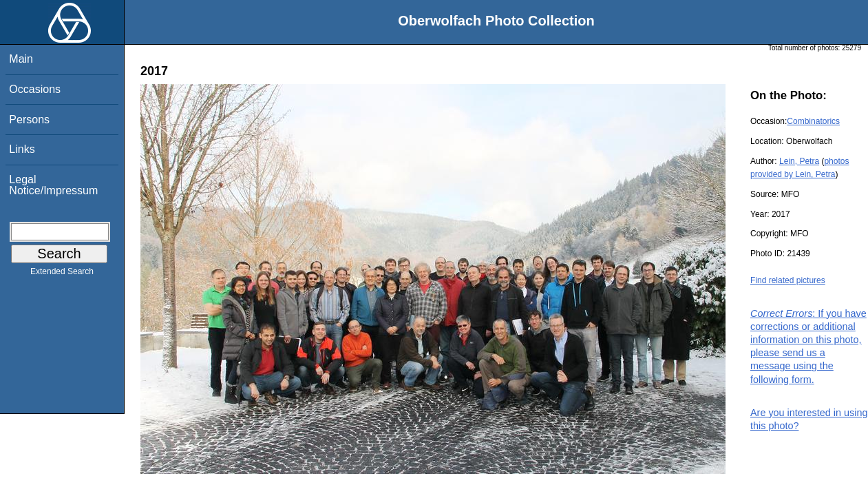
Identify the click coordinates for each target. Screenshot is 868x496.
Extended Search (62, 274)
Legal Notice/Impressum (53, 185)
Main (21, 59)
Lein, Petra (799, 161)
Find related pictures (788, 280)
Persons (29, 120)
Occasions (35, 89)
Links (22, 149)
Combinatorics (813, 121)
